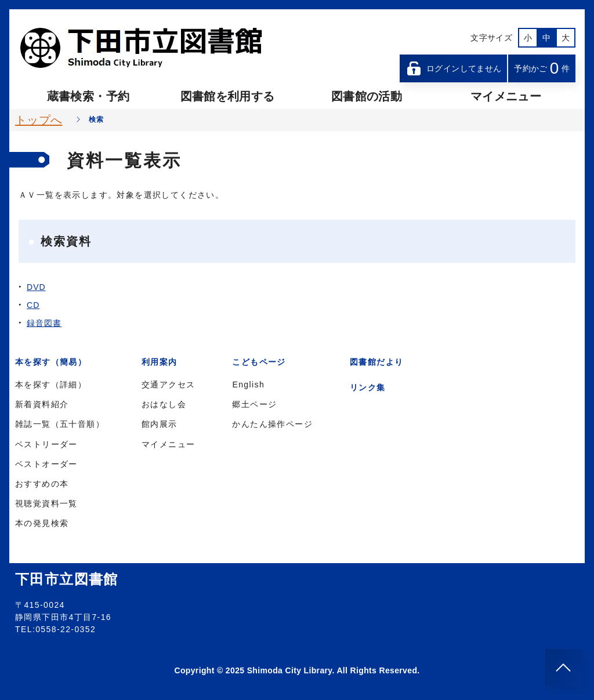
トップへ (39, 120)
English (248, 385)
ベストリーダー (46, 444)
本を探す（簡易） (51, 362)
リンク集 (368, 387)
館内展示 (160, 424)
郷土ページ (254, 404)
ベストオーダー (46, 464)
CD (33, 305)
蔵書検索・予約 (88, 96)
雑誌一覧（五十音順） (60, 424)
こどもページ (259, 362)
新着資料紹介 (42, 404)
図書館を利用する (228, 96)
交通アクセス (168, 385)
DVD (36, 287)
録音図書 (44, 323)
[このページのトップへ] (564, 668)
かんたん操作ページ (272, 424)
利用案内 (160, 362)
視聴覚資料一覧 (46, 503)
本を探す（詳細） (51, 385)
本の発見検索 (42, 523)
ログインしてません (454, 68)
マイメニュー (506, 96)
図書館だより (376, 362)
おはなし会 (164, 404)
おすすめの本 (42, 484)
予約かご (542, 68)
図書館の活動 (367, 96)
